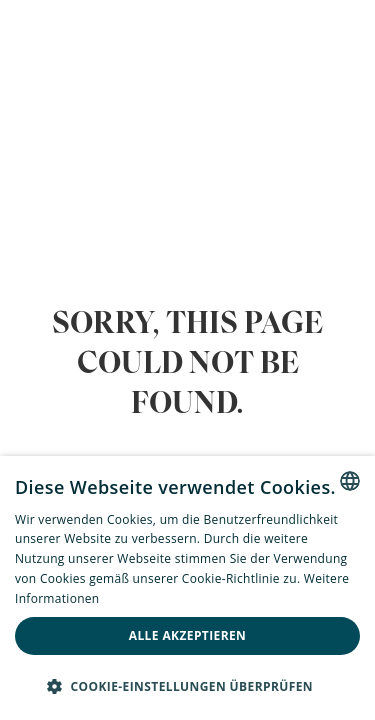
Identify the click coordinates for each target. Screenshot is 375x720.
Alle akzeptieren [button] (188, 635)
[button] (187, 686)
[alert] (187, 588)
